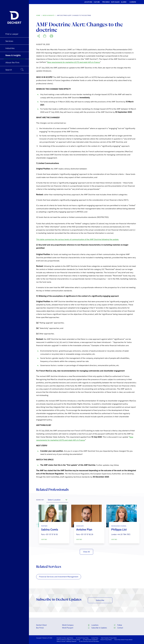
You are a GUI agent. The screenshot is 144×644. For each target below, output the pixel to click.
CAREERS (133, 2)
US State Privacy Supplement (90, 640)
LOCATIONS (88, 2)
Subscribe (100, 600)
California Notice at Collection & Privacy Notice (68, 640)
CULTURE (97, 2)
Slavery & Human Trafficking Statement (66, 641)
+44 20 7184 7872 (124, 534)
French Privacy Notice (106, 640)
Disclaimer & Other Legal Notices (65, 638)
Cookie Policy (95, 638)
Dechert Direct (41, 625)
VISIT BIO (44, 539)
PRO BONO (106, 2)
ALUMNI (124, 2)
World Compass (68, 625)
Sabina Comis (50, 530)
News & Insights (48, 15)
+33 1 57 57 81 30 (51, 534)
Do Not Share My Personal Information (89, 641)
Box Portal (40, 628)
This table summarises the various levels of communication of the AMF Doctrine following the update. (77, 239)
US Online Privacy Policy (82, 638)
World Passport (68, 628)
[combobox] (57, 500)
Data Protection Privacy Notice (109, 638)
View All (86, 552)
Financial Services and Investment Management (59, 577)
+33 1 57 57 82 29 (87, 534)
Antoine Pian (84, 530)
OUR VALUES (115, 2)
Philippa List (119, 530)
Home (38, 15)
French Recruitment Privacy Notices (123, 640)
